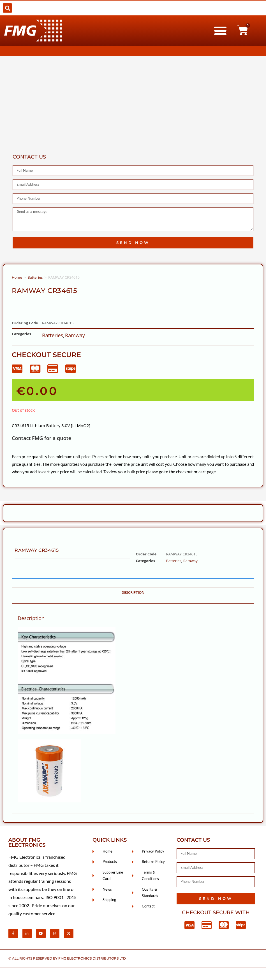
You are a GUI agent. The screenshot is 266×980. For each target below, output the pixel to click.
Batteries (35, 277)
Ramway (75, 335)
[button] (7, 8)
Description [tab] (133, 593)
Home (17, 277)
